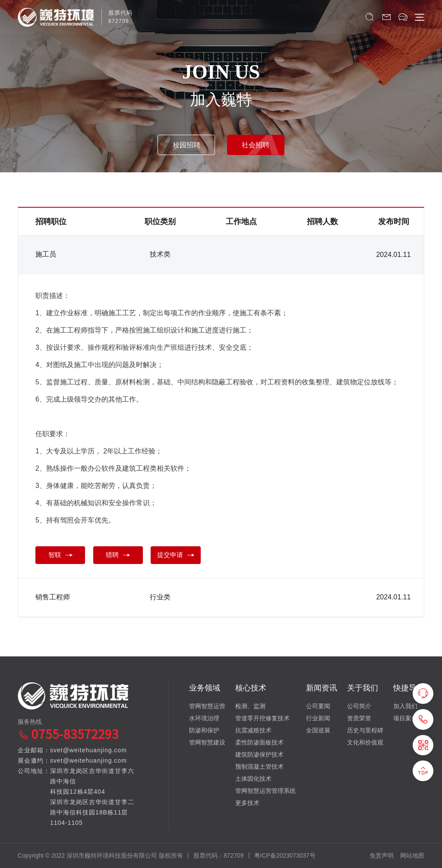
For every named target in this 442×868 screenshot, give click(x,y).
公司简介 (359, 706)
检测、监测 (250, 706)
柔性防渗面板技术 (259, 742)
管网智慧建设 (207, 742)
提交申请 (182, 555)
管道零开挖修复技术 (262, 718)
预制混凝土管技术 (259, 766)
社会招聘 (258, 144)
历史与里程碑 (365, 730)
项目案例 (405, 718)
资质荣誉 (359, 718)
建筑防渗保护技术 (259, 754)
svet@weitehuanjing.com (88, 750)
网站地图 (412, 855)
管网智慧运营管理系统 (265, 790)
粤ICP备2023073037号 (285, 855)
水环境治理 (204, 718)
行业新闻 (318, 718)
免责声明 (382, 855)
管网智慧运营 (207, 706)
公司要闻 (318, 706)
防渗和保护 (204, 730)
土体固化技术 (253, 778)
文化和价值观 (365, 742)
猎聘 (122, 555)
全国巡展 (318, 730)
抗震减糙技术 (253, 730)
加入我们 (405, 706)
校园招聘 (184, 144)
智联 (61, 555)
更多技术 (247, 802)
